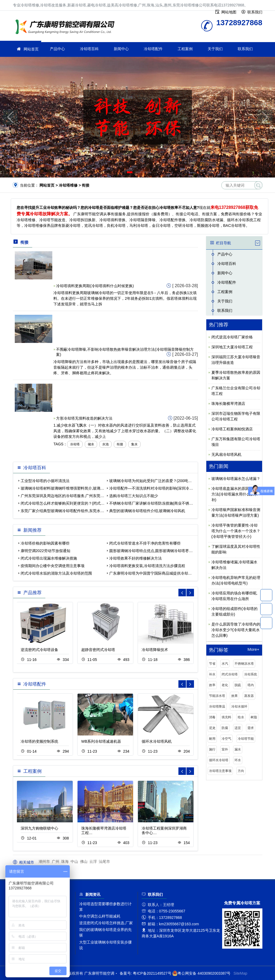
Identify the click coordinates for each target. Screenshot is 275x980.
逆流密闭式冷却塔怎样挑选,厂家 (106, 923)
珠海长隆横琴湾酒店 (228, 404)
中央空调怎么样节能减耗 (100, 916)
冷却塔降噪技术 (155, 650)
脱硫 (238, 685)
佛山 (84, 861)
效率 (212, 685)
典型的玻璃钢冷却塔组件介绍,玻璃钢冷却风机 (147, 511)
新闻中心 (121, 49)
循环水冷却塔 (219, 760)
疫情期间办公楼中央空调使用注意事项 (53, 566)
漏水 (238, 749)
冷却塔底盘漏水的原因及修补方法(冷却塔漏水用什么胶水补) (236, 494)
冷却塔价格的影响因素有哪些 (45, 543)
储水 (91, 444)
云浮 (93, 861)
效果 (234, 696)
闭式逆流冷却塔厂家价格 (232, 337)
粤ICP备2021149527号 (152, 973)
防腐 (225, 728)
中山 (74, 861)
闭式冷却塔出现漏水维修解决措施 (49, 558)
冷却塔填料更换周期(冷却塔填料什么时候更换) (95, 286)
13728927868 (266, 595)
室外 (225, 749)
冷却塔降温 (217, 707)
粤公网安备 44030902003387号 (201, 973)
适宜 (238, 728)
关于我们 (215, 49)
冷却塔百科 (89, 49)
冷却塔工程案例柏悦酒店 (232, 429)
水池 (105, 444)
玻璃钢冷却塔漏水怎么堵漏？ (236, 479)
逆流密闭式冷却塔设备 (39, 650)
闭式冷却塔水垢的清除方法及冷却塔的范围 (56, 573)
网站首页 (31, 49)
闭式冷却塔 (230, 674)
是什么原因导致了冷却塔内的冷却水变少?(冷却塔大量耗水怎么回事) (236, 630)
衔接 (120, 444)
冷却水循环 (239, 707)
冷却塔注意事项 (220, 771)
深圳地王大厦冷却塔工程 (232, 347)
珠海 (65, 861)
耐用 (212, 739)
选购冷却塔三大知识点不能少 (134, 496)
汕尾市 (104, 861)
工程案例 (185, 49)
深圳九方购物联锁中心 (39, 828)
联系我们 (245, 49)
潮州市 (44, 861)
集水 (134, 444)
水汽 (225, 664)
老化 (225, 685)
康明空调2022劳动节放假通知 (45, 551)
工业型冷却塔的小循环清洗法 (45, 481)
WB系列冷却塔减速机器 (101, 741)
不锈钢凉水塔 (244, 664)
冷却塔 (75, 444)
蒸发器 (249, 696)
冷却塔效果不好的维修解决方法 (135, 558)
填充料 (226, 717)
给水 (241, 717)
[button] (130, 172)
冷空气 (226, 739)
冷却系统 (251, 674)
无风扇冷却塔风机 (226, 454)
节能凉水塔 (217, 696)
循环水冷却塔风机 (157, 741)
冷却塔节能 (246, 739)
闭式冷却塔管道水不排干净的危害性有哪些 (145, 543)
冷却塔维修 (67, 27)
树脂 (254, 717)
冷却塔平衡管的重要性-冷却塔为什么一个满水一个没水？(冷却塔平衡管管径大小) (236, 531)
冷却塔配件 (153, 49)
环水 (238, 760)
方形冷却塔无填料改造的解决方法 (84, 418)
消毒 (212, 717)
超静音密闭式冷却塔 (98, 650)
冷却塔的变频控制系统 (39, 741)
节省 (212, 664)
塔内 (251, 685)
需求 (251, 728)
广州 (56, 861)
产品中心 (57, 49)
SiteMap (240, 973)
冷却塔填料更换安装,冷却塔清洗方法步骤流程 (147, 566)
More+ (253, 649)
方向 (241, 771)
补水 (212, 674)
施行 (212, 749)
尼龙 (212, 728)
